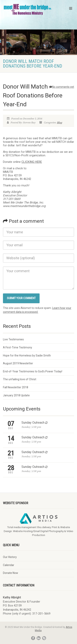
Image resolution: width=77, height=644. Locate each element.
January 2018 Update (16, 395)
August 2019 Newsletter (18, 363)
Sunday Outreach (33, 423)
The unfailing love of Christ (20, 379)
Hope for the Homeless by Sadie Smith (27, 355)
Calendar (9, 565)
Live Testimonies (13, 339)
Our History (10, 557)
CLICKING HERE (32, 162)
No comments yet (62, 87)
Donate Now (11, 573)
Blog (59, 123)
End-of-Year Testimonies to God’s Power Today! (33, 371)
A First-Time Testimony (18, 347)
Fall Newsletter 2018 (16, 387)
